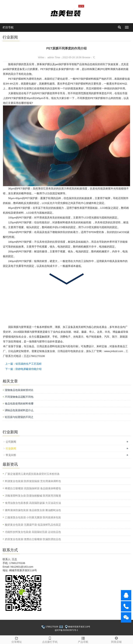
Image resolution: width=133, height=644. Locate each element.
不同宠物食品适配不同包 (19, 397)
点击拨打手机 (50, 639)
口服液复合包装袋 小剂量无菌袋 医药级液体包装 (33, 517)
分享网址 (17, 639)
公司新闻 (11, 442)
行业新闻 (11, 448)
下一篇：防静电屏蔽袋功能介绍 (23, 369)
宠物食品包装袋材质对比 (19, 390)
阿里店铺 (116, 639)
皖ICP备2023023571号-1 (66, 630)
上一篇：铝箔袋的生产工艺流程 (23, 364)
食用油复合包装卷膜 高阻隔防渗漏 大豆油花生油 (33, 503)
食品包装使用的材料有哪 (19, 403)
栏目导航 (8, 27)
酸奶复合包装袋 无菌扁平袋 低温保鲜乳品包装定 (33, 525)
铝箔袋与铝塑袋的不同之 (19, 417)
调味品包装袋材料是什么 (19, 410)
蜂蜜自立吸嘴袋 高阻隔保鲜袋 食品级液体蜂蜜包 (33, 488)
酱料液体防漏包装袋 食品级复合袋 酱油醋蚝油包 (33, 510)
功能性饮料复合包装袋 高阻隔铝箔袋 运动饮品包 (33, 532)
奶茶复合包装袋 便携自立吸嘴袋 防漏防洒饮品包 (33, 539)
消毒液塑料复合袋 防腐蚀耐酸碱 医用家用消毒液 (33, 496)
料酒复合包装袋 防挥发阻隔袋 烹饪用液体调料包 (33, 481)
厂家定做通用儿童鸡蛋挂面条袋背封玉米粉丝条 (32, 474)
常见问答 (11, 455)
